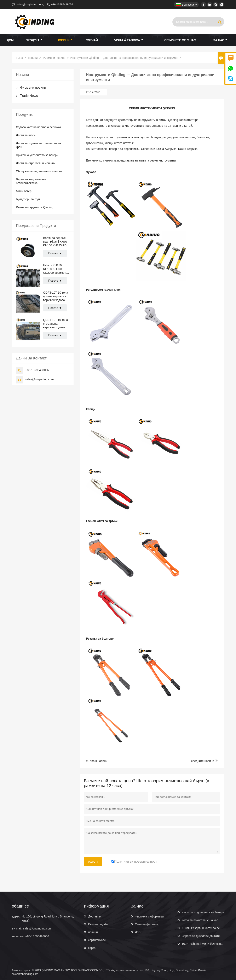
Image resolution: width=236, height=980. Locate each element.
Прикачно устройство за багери (37, 155)
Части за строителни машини (36, 163)
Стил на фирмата (147, 924)
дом (10, 40)
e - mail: (17, 928)
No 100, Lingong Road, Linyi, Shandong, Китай (48, 919)
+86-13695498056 (62, 4)
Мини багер (24, 191)
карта (92, 948)
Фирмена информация (150, 916)
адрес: (16, 916)
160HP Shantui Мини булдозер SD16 (206, 944)
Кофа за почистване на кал (200, 920)
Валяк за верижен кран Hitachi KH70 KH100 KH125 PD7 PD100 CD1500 (56, 242)
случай (92, 40)
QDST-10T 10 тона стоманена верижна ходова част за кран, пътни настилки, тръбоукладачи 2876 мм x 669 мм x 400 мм (56, 324)
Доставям (95, 916)
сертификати (97, 940)
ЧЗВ (138, 932)
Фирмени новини (54, 58)
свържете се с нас (180, 40)
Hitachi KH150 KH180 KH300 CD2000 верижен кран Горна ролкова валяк (55, 269)
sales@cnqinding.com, (30, 4)
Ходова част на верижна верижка (38, 127)
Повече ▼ (55, 253)
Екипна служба (98, 924)
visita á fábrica (129, 40)
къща (19, 58)
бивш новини (97, 761)
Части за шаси (26, 135)
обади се (20, 906)
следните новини (203, 761)
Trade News (29, 96)
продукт (34, 40)
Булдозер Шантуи (28, 199)
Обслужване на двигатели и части (39, 171)
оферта (93, 862)
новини (65, 40)
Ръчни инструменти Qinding (35, 207)
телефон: (18, 936)
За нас (220, 40)
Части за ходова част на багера (203, 912)
